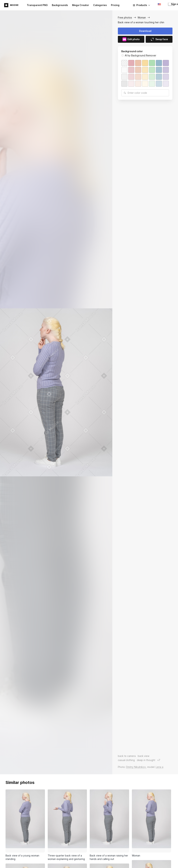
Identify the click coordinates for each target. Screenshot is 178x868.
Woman (142, 17)
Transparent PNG (37, 5)
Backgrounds (60, 5)
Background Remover (144, 55)
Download (145, 31)
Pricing (115, 5)
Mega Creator (81, 5)
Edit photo (131, 39)
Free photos (125, 17)
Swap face (159, 39)
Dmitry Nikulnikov (136, 767)
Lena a (160, 767)
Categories (100, 5)
